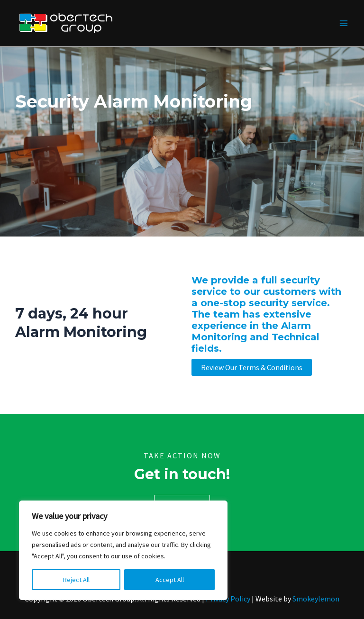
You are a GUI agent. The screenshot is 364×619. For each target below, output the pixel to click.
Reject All (76, 580)
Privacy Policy (228, 599)
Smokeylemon (316, 599)
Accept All (170, 580)
